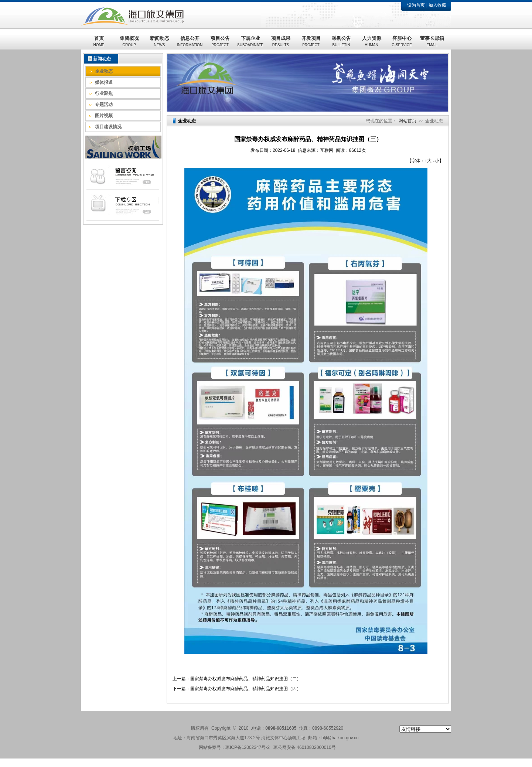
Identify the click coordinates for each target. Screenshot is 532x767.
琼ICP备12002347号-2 (248, 747)
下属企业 (250, 41)
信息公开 (190, 41)
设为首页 (416, 5)
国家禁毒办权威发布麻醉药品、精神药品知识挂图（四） (246, 689)
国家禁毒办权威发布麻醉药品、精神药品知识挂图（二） (246, 679)
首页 (99, 41)
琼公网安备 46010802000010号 (305, 747)
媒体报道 (104, 82)
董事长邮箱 (432, 41)
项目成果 (281, 41)
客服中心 (402, 41)
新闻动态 (160, 41)
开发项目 (311, 41)
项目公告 (220, 41)
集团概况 (129, 41)
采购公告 (341, 41)
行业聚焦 (104, 93)
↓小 (436, 161)
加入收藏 (437, 5)
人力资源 (372, 41)
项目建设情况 (108, 127)
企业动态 (104, 71)
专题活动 (104, 105)
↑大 (428, 161)
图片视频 (104, 116)
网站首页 (407, 121)
